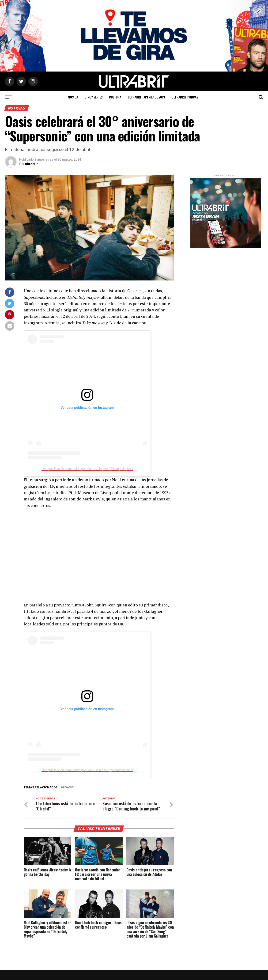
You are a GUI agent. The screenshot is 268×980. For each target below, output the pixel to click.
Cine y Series (94, 97)
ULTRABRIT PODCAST (186, 97)
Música (73, 97)
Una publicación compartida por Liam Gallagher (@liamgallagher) (87, 469)
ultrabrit (31, 164)
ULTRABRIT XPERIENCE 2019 (146, 97)
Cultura (115, 97)
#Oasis (68, 788)
